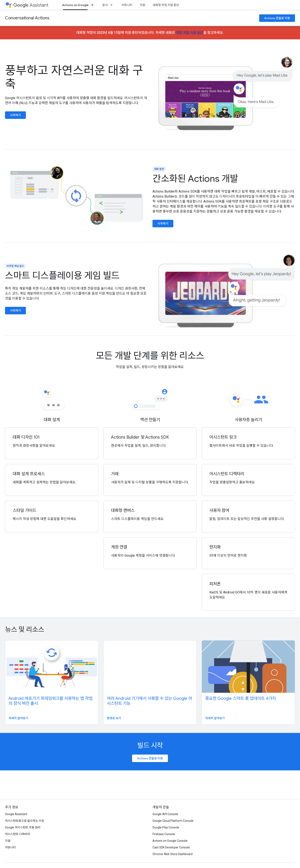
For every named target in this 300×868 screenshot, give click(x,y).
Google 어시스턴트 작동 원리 (23, 827)
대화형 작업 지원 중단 (166, 5)
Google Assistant (16, 814)
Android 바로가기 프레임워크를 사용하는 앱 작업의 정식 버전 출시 (51, 701)
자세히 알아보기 (18, 718)
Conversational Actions (27, 18)
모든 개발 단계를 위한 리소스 (150, 356)
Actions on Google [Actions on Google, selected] (75, 5)
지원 (142, 5)
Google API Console (165, 814)
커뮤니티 (127, 5)
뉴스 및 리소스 (25, 629)
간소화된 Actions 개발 (195, 179)
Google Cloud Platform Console (173, 821)
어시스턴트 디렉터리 (17, 834)
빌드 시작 (150, 745)
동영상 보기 (114, 718)
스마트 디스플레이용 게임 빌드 (62, 276)
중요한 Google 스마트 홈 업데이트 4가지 (241, 698)
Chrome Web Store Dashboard (172, 854)
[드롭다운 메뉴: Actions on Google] (94, 5)
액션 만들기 (150, 420)
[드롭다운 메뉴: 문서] (113, 5)
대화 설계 (52, 420)
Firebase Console (164, 834)
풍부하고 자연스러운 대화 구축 (74, 77)
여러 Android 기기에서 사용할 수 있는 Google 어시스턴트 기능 (149, 701)
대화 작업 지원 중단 (190, 33)
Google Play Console (166, 827)
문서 (105, 5)
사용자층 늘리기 (248, 420)
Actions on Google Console (170, 841)
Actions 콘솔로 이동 (277, 18)
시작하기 (15, 115)
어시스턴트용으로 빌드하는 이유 (25, 821)
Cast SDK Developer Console (171, 847)
